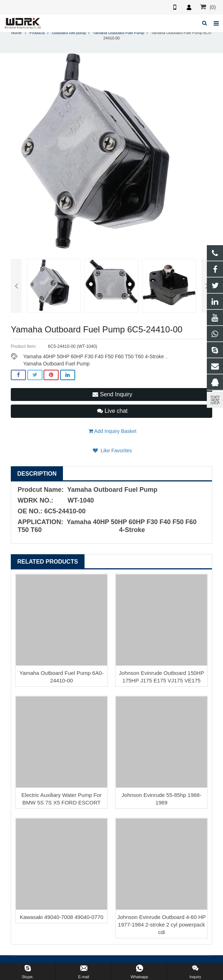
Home (16, 35)
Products (37, 35)
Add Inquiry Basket (113, 433)
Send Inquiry (112, 396)
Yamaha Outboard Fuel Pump (119, 35)
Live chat (112, 413)
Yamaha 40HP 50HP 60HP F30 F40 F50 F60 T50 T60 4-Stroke (93, 359)
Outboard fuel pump (69, 35)
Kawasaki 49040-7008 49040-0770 (62, 919)
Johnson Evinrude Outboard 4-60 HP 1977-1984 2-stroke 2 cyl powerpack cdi (161, 927)
